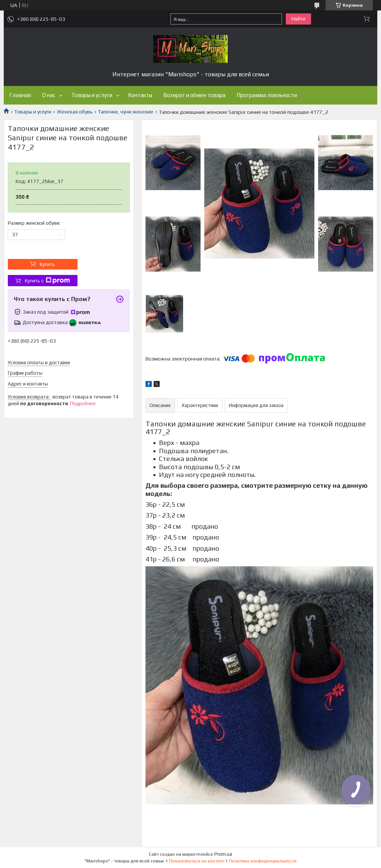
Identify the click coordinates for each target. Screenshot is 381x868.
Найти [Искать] (298, 19)
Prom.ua (223, 854)
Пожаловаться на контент (197, 861)
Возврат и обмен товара (194, 95)
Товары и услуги (92, 95)
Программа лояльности (267, 95)
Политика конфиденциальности (263, 861)
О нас (49, 95)
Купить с (47, 281)
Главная (20, 95)
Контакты (140, 95)
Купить (47, 264)
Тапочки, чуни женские (126, 112)
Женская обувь (75, 112)
